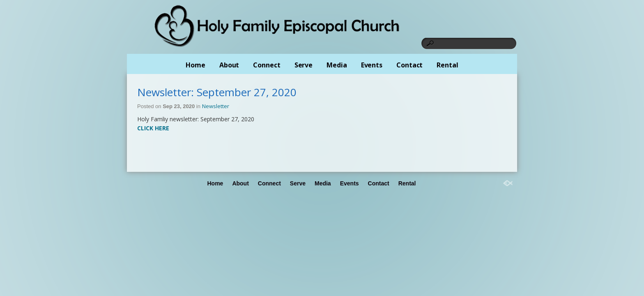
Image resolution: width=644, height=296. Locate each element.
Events (372, 65)
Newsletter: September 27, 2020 (217, 92)
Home (195, 65)
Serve (304, 65)
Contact (409, 65)
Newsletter (216, 106)
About (229, 65)
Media (337, 65)
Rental (447, 65)
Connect (267, 65)
